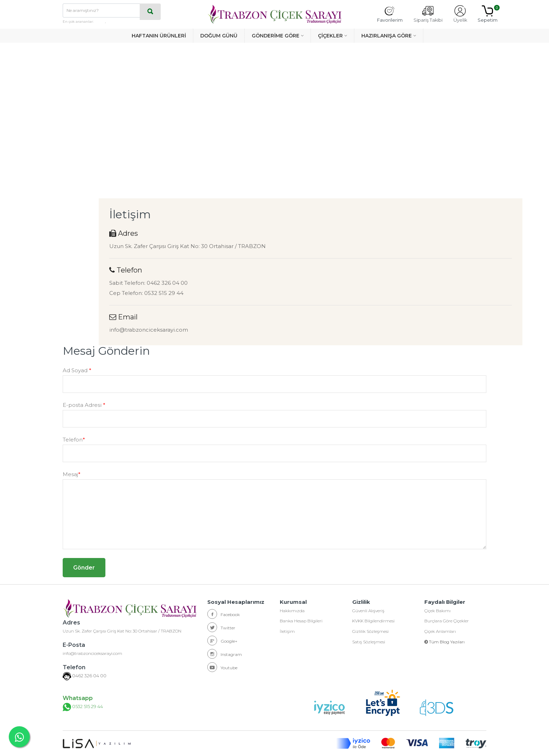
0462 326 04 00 (87, 676)
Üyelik (460, 14)
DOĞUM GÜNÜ (219, 36)
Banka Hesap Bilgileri (301, 621)
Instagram (225, 654)
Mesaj (72, 474)
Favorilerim (390, 14)
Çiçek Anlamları (440, 632)
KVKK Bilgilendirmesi (373, 621)
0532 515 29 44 (82, 707)
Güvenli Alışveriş (368, 611)
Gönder (84, 568)
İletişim (287, 632)
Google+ (222, 641)
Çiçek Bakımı (437, 611)
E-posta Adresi (84, 405)
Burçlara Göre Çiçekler (447, 621)
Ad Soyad (77, 370)
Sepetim (488, 14)
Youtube (222, 667)
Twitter (221, 627)
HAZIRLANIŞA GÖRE (387, 36)
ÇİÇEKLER (330, 36)
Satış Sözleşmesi (369, 642)
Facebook (224, 614)
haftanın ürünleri (122, 22)
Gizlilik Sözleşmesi (370, 632)
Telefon (74, 440)
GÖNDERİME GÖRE (276, 36)
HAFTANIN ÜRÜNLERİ (159, 36)
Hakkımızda (292, 611)
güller (100, 22)
